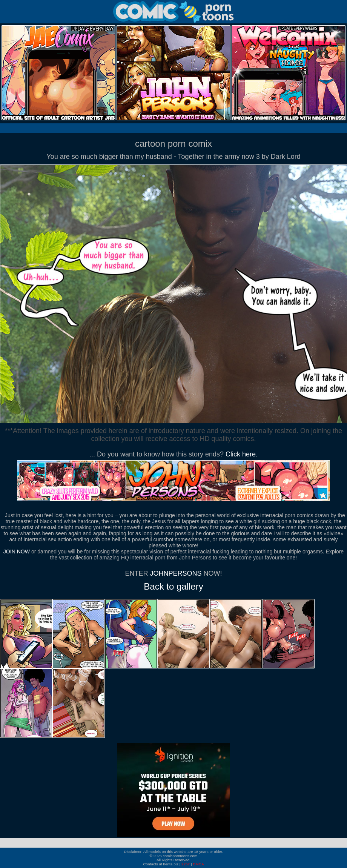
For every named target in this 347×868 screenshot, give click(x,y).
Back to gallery (173, 586)
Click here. (242, 454)
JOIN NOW (17, 552)
